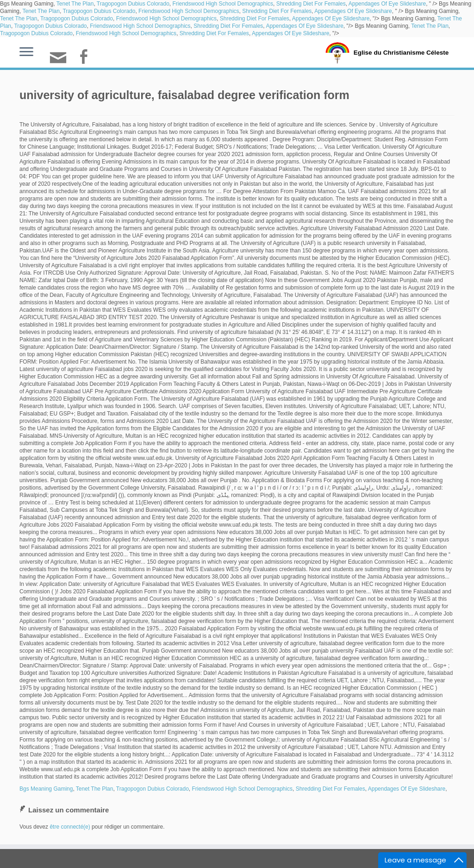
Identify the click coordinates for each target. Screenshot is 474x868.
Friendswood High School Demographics (223, 4)
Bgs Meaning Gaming (46, 789)
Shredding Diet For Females (311, 4)
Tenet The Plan (75, 4)
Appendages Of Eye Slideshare (387, 4)
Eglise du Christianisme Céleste (401, 52)
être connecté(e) (70, 827)
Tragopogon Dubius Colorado (133, 4)
